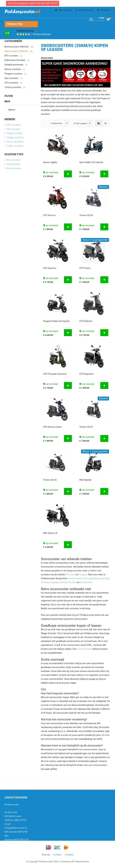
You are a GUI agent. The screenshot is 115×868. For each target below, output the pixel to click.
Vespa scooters (15, 133)
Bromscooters (14, 168)
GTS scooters (14, 83)
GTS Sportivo (50, 268)
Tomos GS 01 (86, 427)
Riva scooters (14, 160)
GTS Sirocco (49, 215)
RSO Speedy (85, 480)
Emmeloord (86, 582)
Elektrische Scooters (17, 60)
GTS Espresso (86, 374)
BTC (68, 575)
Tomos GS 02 (50, 480)
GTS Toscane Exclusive (55, 374)
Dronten (45, 582)
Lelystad (54, 582)
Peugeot (83, 575)
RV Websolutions (80, 862)
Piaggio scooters (15, 137)
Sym (73, 575)
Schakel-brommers (16, 65)
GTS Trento (85, 268)
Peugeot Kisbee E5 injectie (56, 321)
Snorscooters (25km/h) (19, 51)
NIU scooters (13, 129)
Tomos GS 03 (86, 215)
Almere (63, 582)
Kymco (10, 110)
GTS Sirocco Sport (52, 427)
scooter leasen (84, 649)
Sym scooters (14, 78)
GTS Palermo (86, 321)
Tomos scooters (15, 87)
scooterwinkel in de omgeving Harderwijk (88, 578)
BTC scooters (14, 56)
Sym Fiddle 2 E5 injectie (91, 162)
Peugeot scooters (16, 74)
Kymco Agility (50, 162)
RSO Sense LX (50, 533)
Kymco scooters (15, 69)
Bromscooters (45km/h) (19, 47)
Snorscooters (14, 164)
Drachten (72, 582)
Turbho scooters (15, 146)
